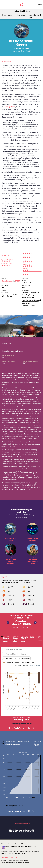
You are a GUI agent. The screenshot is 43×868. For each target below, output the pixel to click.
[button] (41, 15)
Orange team (10, 107)
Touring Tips (21, 15)
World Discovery (7, 281)
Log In (39, 4)
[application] (21, 689)
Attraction (19, 48)
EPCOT (27, 48)
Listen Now (10, 857)
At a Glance (8, 15)
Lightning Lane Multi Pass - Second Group (11, 296)
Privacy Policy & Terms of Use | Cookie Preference (15, 863)
